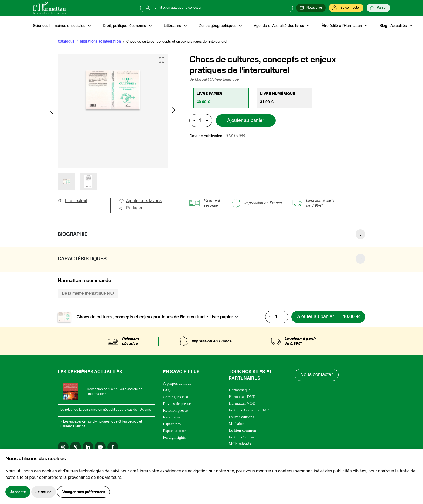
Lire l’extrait (72, 201)
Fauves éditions (241, 417)
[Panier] (378, 8)
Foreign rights (174, 437)
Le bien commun (243, 430)
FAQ (167, 390)
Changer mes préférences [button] (83, 492)
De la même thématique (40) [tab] (88, 293)
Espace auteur (174, 431)
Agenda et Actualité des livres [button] (279, 26)
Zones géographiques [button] (218, 26)
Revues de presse (177, 404)
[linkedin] (88, 447)
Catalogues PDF (176, 397)
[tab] (221, 98)
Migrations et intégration (100, 42)
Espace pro (172, 424)
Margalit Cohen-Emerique (217, 80)
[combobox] (226, 317)
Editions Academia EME (249, 410)
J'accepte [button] (18, 492)
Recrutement (173, 417)
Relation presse (175, 410)
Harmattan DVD (242, 397)
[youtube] (100, 447)
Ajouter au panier (246, 121)
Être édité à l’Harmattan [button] (342, 26)
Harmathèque (240, 390)
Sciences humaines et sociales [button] (60, 26)
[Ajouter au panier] (328, 317)
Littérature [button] (173, 26)
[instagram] (63, 447)
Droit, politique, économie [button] (125, 26)
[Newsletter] (311, 8)
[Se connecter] (346, 8)
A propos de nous (177, 383)
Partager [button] (131, 208)
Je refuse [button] (44, 492)
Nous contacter (317, 375)
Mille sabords (240, 444)
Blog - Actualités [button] (394, 26)
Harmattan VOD (242, 403)
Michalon (237, 424)
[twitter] (76, 447)
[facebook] (113, 447)
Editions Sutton (241, 437)
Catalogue (66, 42)
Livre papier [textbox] (221, 317)
